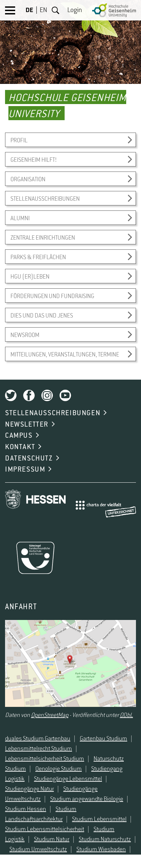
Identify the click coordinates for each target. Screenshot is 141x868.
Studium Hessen (26, 809)
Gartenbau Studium (103, 739)
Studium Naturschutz (105, 839)
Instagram (47, 395)
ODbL (126, 715)
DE (29, 10)
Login (75, 10)
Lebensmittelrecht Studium (39, 749)
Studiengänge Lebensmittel (68, 779)
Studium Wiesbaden (101, 850)
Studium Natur (52, 839)
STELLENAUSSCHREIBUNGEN (53, 413)
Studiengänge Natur (29, 789)
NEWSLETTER (27, 425)
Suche (56, 10)
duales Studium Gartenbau (38, 739)
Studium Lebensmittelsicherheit (45, 829)
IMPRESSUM (25, 470)
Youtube (65, 395)
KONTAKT (20, 447)
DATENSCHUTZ (29, 459)
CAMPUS (19, 436)
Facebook (29, 395)
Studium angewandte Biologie (87, 799)
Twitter (11, 395)
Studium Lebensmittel (99, 819)
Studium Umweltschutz (38, 850)
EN (43, 10)
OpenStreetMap (50, 715)
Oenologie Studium (59, 769)
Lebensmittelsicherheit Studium (45, 759)
